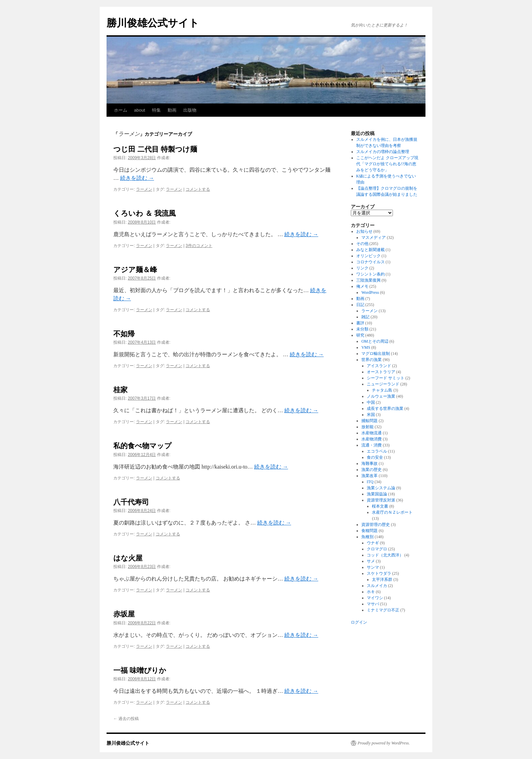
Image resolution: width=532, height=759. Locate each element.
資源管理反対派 (381, 500)
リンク (362, 268)
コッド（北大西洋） (385, 555)
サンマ (373, 567)
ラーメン (144, 189)
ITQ (370, 482)
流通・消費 (372, 445)
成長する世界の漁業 (385, 409)
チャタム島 (382, 390)
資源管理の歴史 (376, 525)
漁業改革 (369, 476)
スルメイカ (377, 586)
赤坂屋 (124, 614)
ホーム (121, 110)
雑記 (365, 317)
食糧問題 (369, 531)
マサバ (373, 604)
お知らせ (364, 231)
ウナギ (373, 543)
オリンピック (368, 256)
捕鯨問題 (369, 421)
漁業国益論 (377, 494)
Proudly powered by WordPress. (384, 743)
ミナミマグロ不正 (383, 610)
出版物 (190, 110)
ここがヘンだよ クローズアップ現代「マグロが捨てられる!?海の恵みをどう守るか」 (387, 164)
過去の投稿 (126, 719)
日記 (360, 305)
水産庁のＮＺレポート (392, 512)
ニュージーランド (383, 384)
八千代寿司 (131, 502)
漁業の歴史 (372, 470)
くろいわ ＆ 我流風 (145, 213)
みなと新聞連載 (370, 250)
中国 (371, 402)
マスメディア (374, 238)
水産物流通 (372, 433)
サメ (371, 561)
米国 (371, 415)
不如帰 (124, 334)
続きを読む (137, 178)
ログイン (359, 622)
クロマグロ (377, 549)
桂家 (120, 390)
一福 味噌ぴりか (140, 670)
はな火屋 (128, 558)
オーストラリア (381, 372)
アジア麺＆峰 (135, 270)
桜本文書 (380, 506)
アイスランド (379, 366)
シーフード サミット (386, 378)
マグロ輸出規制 (376, 354)
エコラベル (377, 451)
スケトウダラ (379, 573)
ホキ (371, 592)
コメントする (198, 189)
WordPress (370, 292)
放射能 (367, 427)
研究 (360, 335)
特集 (156, 110)
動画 (172, 110)
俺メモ (362, 286)
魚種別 (367, 537)
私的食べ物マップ (142, 446)
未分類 (362, 329)
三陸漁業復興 (368, 280)
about (140, 110)
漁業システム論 (381, 488)
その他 (362, 244)
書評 (360, 323)
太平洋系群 (382, 580)
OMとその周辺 (375, 341)
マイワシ (375, 598)
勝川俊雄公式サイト (153, 23)
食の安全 (375, 457)
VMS (366, 347)
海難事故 (369, 463)
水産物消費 (372, 439)
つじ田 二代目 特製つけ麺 (155, 149)
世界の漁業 (372, 360)
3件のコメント (199, 246)
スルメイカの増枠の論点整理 (383, 152)
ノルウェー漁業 (381, 396)
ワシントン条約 (370, 274)
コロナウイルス (370, 262)
